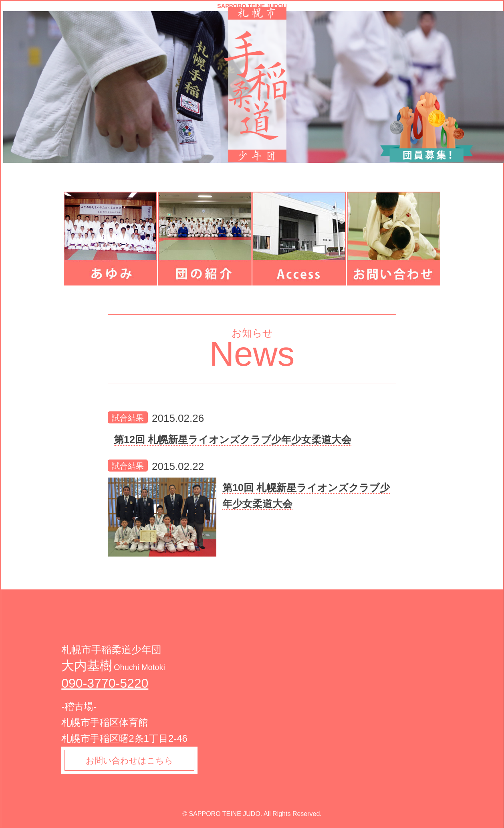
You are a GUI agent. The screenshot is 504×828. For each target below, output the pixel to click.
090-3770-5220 (105, 683)
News (252, 354)
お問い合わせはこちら (133, 761)
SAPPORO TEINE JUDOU (252, 6)
